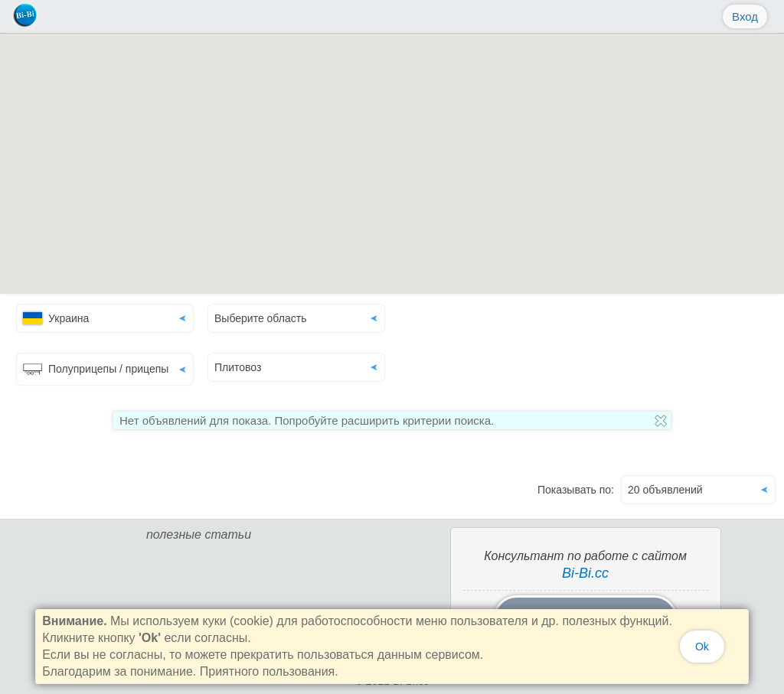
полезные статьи (199, 534)
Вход (745, 16)
